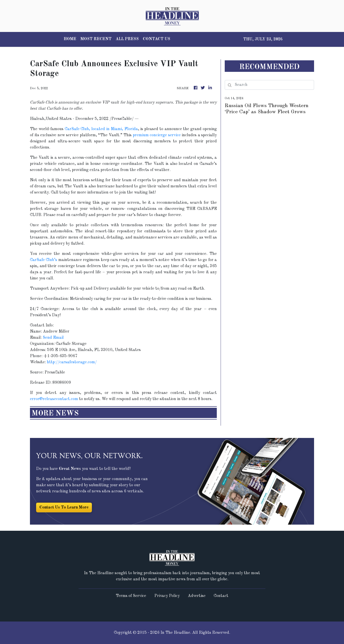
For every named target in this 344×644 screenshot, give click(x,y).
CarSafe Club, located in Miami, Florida (101, 129)
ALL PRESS (127, 39)
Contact (221, 596)
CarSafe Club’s (44, 260)
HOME (70, 39)
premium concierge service (157, 135)
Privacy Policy (167, 596)
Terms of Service (131, 596)
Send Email (53, 338)
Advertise (197, 596)
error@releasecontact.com (54, 399)
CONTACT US (157, 39)
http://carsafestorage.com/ (72, 362)
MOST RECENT (96, 39)
